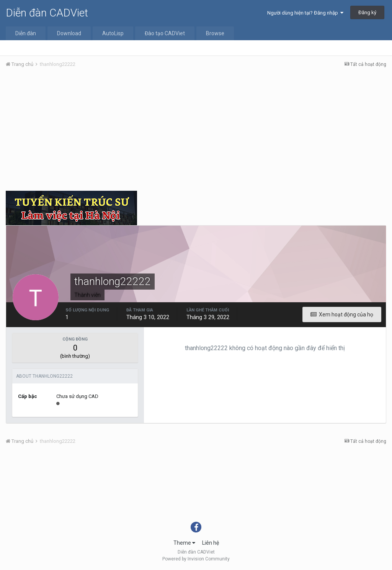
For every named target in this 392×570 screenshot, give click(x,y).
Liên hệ (211, 543)
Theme (184, 543)
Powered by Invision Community (196, 559)
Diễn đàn (26, 33)
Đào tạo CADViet (165, 33)
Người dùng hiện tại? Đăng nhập (305, 13)
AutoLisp (113, 33)
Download (69, 33)
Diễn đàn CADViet (47, 13)
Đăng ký (367, 12)
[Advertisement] (196, 131)
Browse (215, 33)
